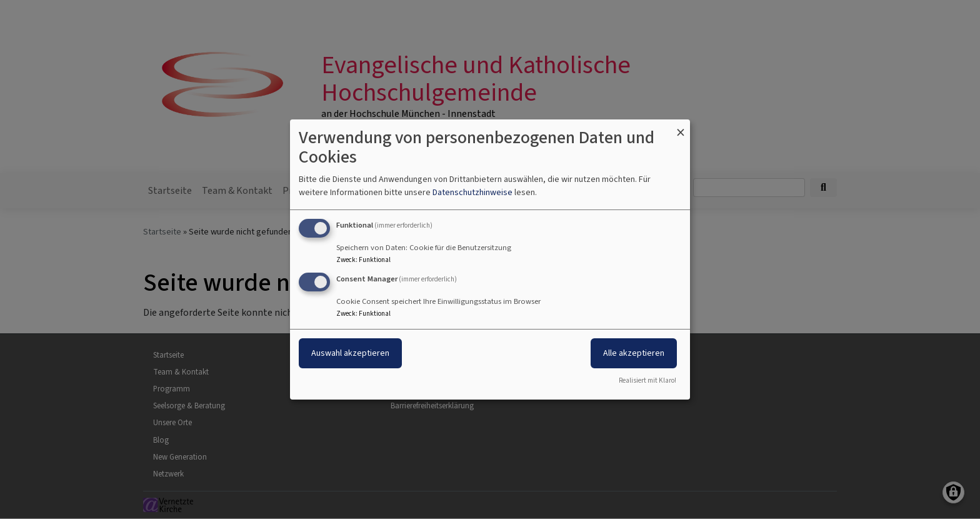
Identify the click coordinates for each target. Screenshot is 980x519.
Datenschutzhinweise (472, 192)
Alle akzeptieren (634, 353)
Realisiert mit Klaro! (647, 380)
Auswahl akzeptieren (350, 353)
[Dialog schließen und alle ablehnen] (681, 127)
